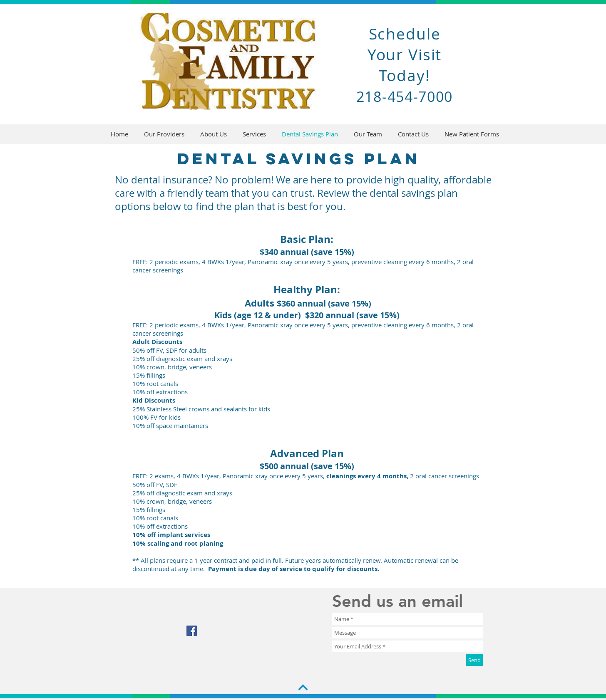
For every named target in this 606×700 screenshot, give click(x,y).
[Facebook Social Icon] (192, 631)
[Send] (474, 660)
